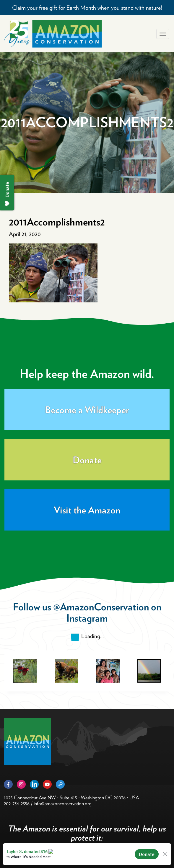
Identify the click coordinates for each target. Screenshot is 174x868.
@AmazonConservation (101, 607)
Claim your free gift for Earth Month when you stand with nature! (87, 8)
